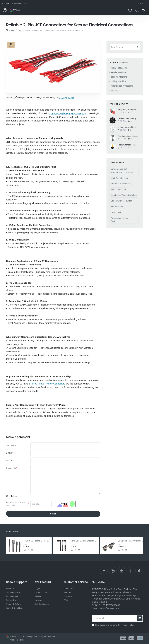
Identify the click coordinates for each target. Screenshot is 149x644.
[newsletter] (140, 625)
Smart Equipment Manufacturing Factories (122, 172)
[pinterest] (113, 578)
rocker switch (117, 214)
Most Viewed (13, 539)
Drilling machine (67, 99)
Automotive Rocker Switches (120, 221)
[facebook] (104, 578)
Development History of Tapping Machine (128, 120)
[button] (25, 557)
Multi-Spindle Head (120, 180)
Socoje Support (16, 589)
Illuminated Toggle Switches (124, 197)
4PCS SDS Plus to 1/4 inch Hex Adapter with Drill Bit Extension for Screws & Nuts (37, 548)
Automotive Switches (121, 185)
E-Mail (9, 455)
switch (129, 202)
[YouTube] (122, 578)
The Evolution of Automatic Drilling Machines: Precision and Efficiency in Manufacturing (128, 138)
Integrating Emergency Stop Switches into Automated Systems (128, 111)
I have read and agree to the (113, 632)
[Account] (17, 3)
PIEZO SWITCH (118, 191)
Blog (20, 32)
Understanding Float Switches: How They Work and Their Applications (128, 129)
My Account (43, 589)
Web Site (10, 464)
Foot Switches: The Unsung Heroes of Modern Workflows (128, 147)
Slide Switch (117, 202)
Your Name (11, 447)
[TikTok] (139, 578)
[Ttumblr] (130, 578)
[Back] (6, 3)
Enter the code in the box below (15, 509)
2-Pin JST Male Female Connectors (68, 115)
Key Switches (117, 208)
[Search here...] (137, 11)
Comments (11, 472)
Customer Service (76, 589)
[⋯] (26, 3)
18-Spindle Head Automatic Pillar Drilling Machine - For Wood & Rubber (131, 548)
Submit (53, 521)
